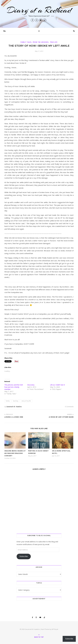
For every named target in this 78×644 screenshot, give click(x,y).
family (8, 401)
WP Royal (55, 629)
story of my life (26, 401)
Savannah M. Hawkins (14, 407)
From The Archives (41, 42)
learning (16, 401)
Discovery (31, 385)
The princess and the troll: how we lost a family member (14, 387)
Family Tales (26, 42)
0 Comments (69, 407)
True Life (54, 42)
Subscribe (24, 556)
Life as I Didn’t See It (57, 385)
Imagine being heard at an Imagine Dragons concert (15, 453)
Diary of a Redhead (39, 10)
